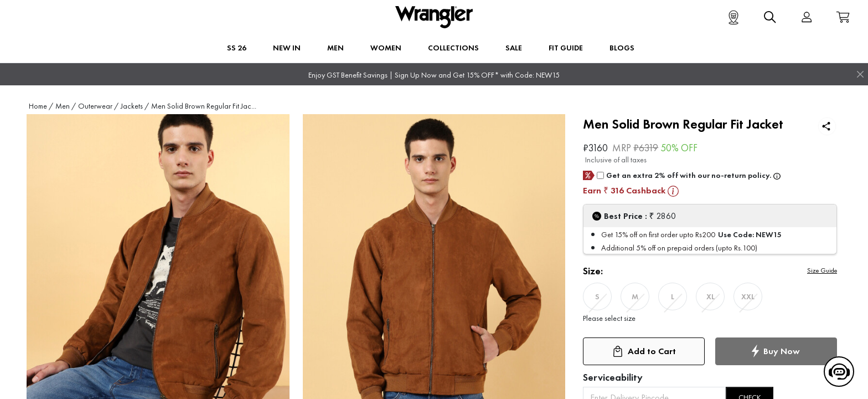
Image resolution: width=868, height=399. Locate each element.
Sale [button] (514, 48)
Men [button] (335, 48)
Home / (41, 106)
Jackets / (135, 106)
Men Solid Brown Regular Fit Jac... (204, 106)
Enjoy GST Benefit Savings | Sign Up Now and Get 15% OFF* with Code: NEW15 (434, 75)
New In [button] (287, 48)
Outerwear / (98, 106)
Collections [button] (453, 48)
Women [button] (386, 48)
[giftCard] (600, 175)
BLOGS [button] (622, 48)
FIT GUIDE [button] (566, 48)
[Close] (860, 74)
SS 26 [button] (237, 48)
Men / (66, 106)
